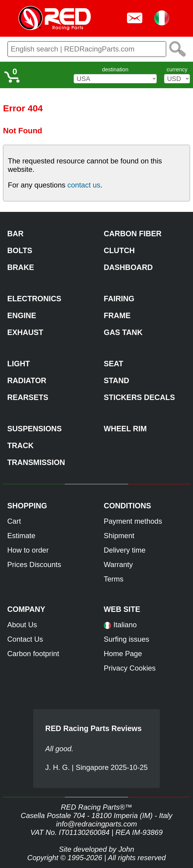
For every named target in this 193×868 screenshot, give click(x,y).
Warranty (118, 564)
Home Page (123, 654)
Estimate (21, 536)
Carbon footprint (33, 654)
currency (177, 70)
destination (115, 70)
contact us (84, 185)
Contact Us (25, 639)
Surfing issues (127, 639)
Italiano (125, 625)
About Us (22, 625)
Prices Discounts (34, 564)
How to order (28, 550)
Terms (114, 579)
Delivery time (125, 550)
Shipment (119, 536)
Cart (14, 521)
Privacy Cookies (130, 668)
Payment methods (133, 521)
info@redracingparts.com (96, 824)
